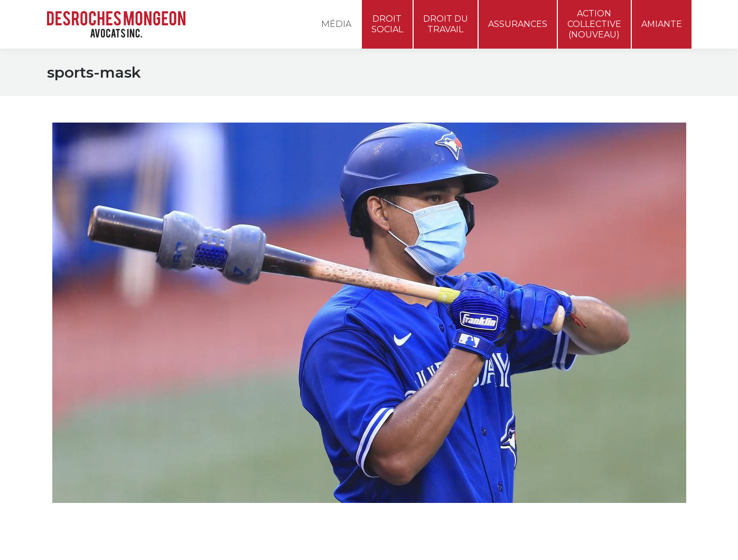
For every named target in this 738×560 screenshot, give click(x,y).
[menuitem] (676, 13)
